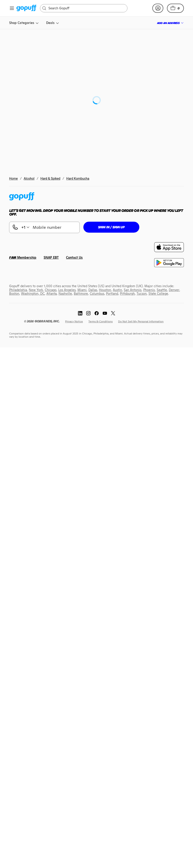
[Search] (86, 8)
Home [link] (13, 179)
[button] (175, 8)
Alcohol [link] (29, 179)
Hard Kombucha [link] (78, 179)
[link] (26, 8)
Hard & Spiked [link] (50, 179)
